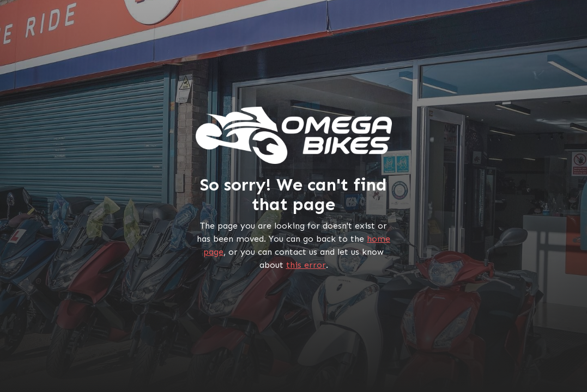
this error (306, 265)
